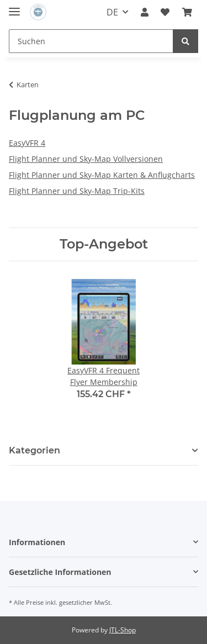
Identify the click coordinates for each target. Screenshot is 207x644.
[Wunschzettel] (165, 12)
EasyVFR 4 (27, 143)
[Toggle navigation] (14, 7)
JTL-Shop (123, 630)
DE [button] (112, 12)
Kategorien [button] (34, 450)
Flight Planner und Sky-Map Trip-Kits (77, 191)
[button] (145, 12)
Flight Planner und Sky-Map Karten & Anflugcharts (102, 175)
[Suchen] (91, 41)
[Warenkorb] (187, 12)
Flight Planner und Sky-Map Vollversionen (86, 159)
